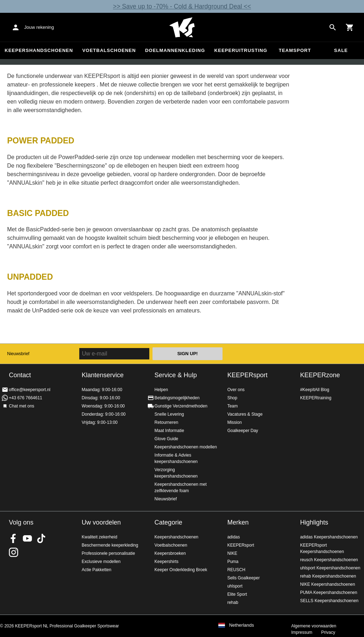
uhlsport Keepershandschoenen (330, 568)
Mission (234, 422)
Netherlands (241, 625)
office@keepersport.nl (30, 390)
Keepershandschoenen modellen (186, 447)
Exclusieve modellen (101, 562)
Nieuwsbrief (18, 354)
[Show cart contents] (350, 27)
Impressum (302, 632)
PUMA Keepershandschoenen (329, 593)
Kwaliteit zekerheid (100, 537)
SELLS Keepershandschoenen (329, 601)
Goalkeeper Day (243, 431)
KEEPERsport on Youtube (27, 538)
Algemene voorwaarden (314, 626)
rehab (233, 602)
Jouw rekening (39, 27)
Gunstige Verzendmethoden (181, 406)
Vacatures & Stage (245, 414)
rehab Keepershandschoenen (328, 576)
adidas (233, 537)
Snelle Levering (169, 414)
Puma (233, 562)
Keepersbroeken (170, 553)
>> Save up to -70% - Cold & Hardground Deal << (182, 6)
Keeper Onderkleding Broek (181, 570)
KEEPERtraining (316, 398)
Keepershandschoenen (39, 50)
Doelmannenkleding (175, 50)
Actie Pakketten (97, 570)
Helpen (161, 390)
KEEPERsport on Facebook (14, 538)
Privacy (328, 632)
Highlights (314, 522)
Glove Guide (167, 439)
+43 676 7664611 (26, 398)
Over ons (236, 390)
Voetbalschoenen (109, 50)
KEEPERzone (320, 375)
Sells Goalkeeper (243, 578)
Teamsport (295, 50)
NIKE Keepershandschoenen (328, 584)
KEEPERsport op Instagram (14, 552)
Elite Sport (237, 594)
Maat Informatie (169, 431)
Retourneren (167, 422)
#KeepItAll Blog (315, 390)
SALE (341, 50)
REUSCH (236, 570)
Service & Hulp (176, 375)
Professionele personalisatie (108, 553)
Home (182, 27)
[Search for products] (333, 27)
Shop (232, 398)
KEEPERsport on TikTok (41, 538)
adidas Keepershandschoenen (329, 537)
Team (232, 406)
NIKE (232, 553)
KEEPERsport (247, 375)
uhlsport (235, 586)
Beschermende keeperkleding (110, 545)
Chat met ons (22, 406)
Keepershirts (167, 562)
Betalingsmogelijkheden (177, 398)
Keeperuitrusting (241, 50)
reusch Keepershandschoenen (329, 560)
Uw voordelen (101, 522)
